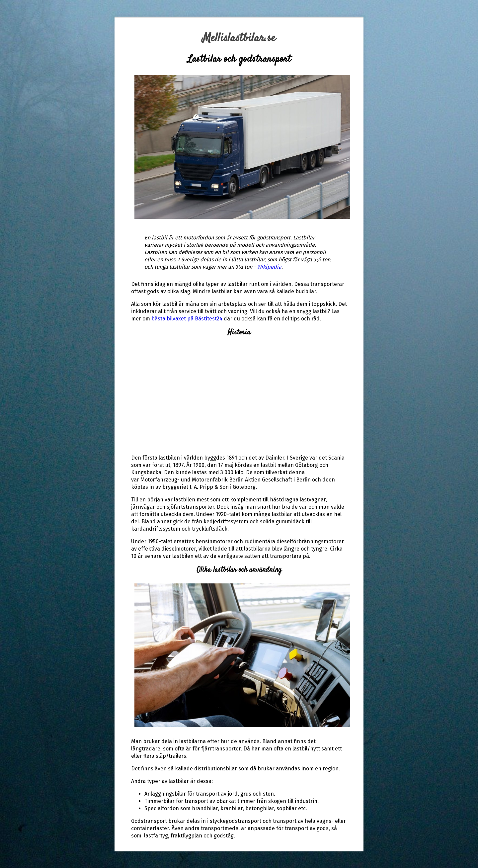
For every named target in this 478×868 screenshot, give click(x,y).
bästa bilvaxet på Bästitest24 (187, 319)
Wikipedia (269, 267)
